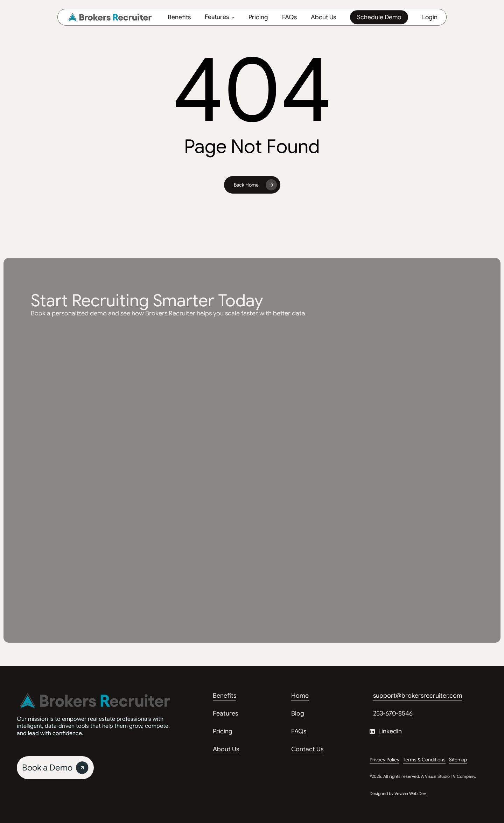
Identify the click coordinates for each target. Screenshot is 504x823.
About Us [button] (226, 749)
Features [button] (225, 713)
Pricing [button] (223, 731)
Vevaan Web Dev (410, 793)
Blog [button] (298, 713)
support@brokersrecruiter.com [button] (418, 696)
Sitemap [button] (458, 760)
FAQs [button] (299, 731)
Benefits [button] (225, 696)
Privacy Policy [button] (384, 760)
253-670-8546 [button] (393, 713)
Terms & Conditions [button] (424, 760)
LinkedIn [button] (390, 731)
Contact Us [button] (307, 749)
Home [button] (300, 696)
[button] (55, 768)
